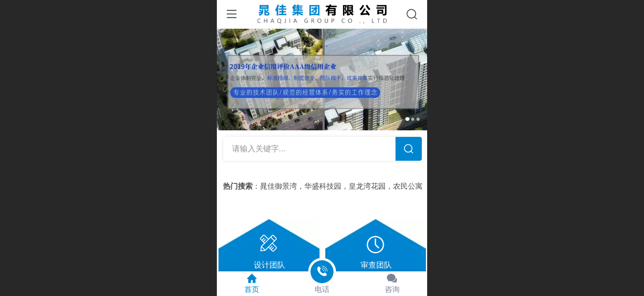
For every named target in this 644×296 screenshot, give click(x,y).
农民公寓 (411, 186)
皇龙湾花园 (370, 186)
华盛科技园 (326, 186)
